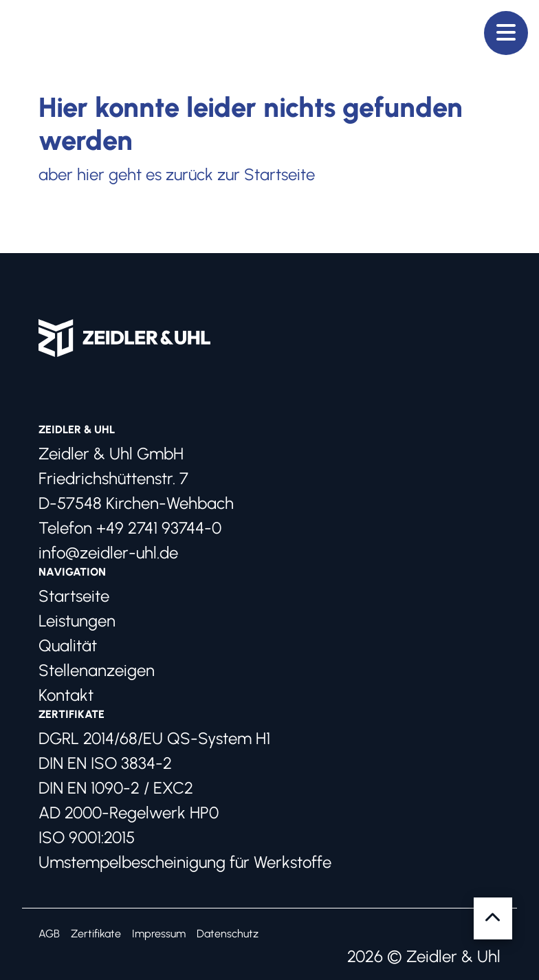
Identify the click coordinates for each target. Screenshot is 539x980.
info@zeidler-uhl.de (108, 553)
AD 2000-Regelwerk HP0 (129, 813)
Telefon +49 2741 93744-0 (130, 528)
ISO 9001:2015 (87, 837)
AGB (49, 934)
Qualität (68, 645)
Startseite (74, 596)
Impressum (159, 934)
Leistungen (77, 621)
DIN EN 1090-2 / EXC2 (116, 788)
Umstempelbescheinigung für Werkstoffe (185, 862)
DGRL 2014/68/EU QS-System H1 (154, 738)
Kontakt (66, 695)
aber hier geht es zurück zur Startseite (177, 174)
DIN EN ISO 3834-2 (105, 763)
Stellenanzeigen (97, 670)
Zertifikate (96, 934)
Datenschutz (228, 934)
